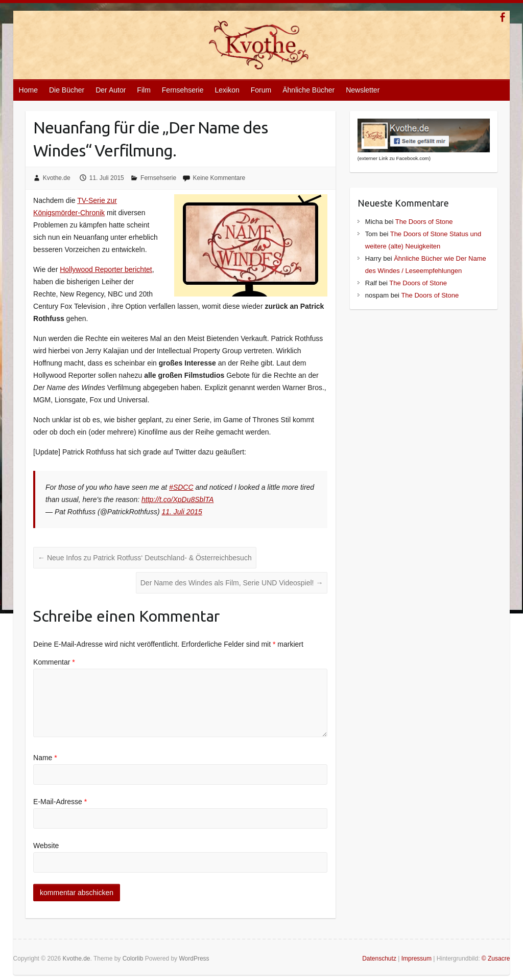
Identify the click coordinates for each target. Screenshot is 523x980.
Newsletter (363, 90)
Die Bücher (67, 90)
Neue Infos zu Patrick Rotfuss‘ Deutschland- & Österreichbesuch (145, 558)
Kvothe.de (57, 178)
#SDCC (181, 487)
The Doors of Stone (424, 222)
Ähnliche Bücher (308, 90)
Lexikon (227, 90)
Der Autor (111, 90)
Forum (261, 90)
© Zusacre (496, 959)
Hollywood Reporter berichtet (106, 269)
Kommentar (54, 662)
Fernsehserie (183, 90)
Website (46, 846)
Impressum (417, 959)
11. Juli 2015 (182, 512)
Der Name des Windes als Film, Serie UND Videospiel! (232, 583)
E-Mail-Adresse (60, 802)
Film (144, 90)
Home (28, 90)
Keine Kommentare (219, 178)
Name (45, 758)
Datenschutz (379, 959)
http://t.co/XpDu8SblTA (177, 499)
